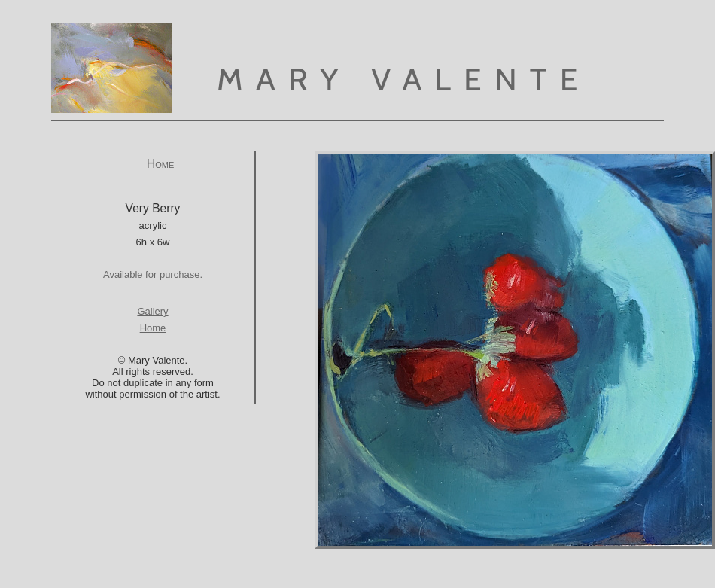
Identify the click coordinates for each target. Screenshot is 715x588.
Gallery (152, 311)
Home (161, 164)
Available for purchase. (153, 274)
